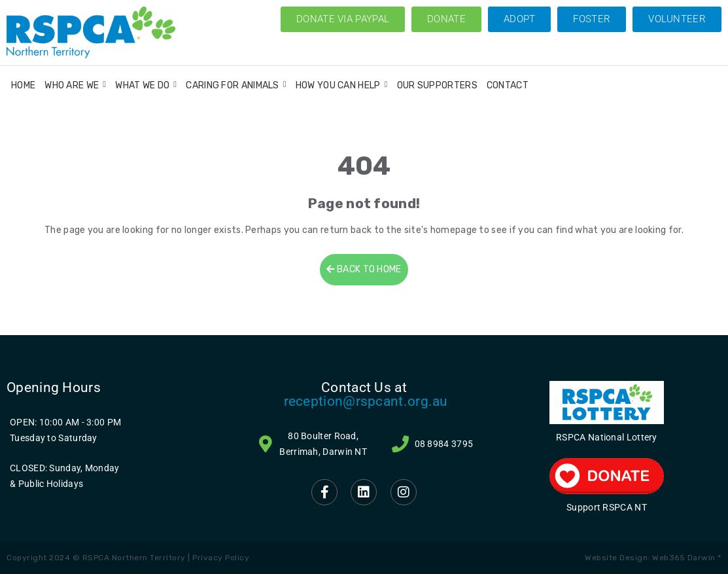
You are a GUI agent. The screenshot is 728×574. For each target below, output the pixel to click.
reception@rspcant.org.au (366, 401)
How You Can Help (342, 85)
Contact (508, 85)
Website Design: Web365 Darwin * (653, 558)
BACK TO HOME (364, 269)
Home (23, 85)
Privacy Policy (221, 558)
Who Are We (75, 85)
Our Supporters (437, 85)
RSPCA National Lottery (607, 437)
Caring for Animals (236, 85)
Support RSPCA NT (607, 507)
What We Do (146, 85)
